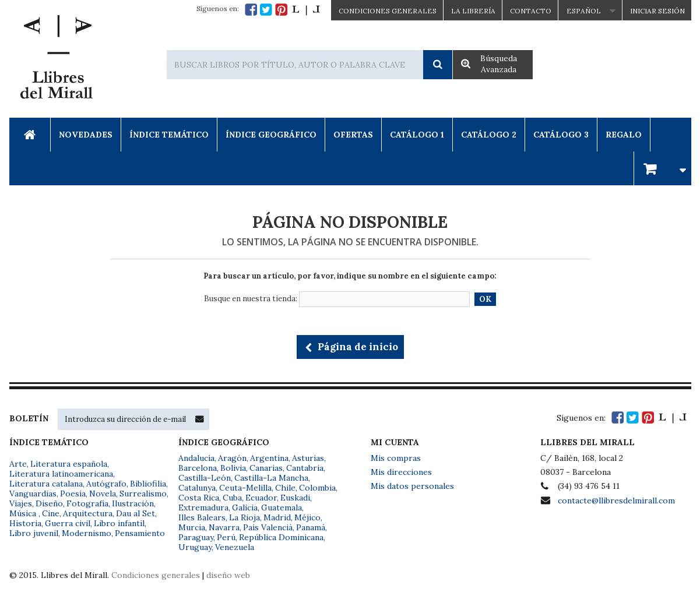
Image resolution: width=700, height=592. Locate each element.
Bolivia (233, 468)
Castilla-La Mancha (271, 478)
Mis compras (396, 458)
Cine (51, 513)
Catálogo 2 (489, 135)
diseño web (228, 575)
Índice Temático (169, 135)
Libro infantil (119, 523)
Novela (103, 494)
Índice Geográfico (271, 135)
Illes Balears (202, 517)
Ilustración (133, 503)
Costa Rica (199, 498)
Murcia (192, 527)
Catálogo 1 (417, 135)
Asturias (308, 458)
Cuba (232, 498)
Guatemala (282, 508)
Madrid (277, 517)
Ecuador (261, 498)
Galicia (245, 508)
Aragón (232, 458)
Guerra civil (68, 523)
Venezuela (235, 547)
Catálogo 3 (561, 135)
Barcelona (198, 468)
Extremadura (203, 508)
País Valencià (268, 527)
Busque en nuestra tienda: (251, 299)
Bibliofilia (148, 484)
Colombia (317, 488)
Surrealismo (143, 494)
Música (24, 513)
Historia (25, 523)
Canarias (266, 468)
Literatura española (69, 464)
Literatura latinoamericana (61, 474)
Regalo (624, 135)
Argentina (269, 458)
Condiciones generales (156, 575)
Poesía (73, 494)
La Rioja (245, 517)
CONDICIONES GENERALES (388, 11)
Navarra (224, 527)
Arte (18, 464)
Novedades (86, 135)
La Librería (473, 11)
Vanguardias (33, 494)
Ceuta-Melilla (245, 488)
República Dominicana (281, 537)
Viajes (21, 503)
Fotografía (87, 503)
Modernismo (87, 533)
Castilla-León (205, 478)
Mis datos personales (412, 486)
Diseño (49, 503)
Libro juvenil (34, 533)
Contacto (531, 11)
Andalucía (196, 458)
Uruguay (195, 547)
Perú (226, 537)
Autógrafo (106, 484)
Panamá (311, 527)
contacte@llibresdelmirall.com (616, 501)
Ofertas (353, 135)
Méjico (307, 517)
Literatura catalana (46, 484)
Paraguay (196, 537)
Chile (285, 488)
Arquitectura (88, 513)
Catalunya (197, 488)
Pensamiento (140, 533)
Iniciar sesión (657, 11)
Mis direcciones (401, 472)
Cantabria (305, 468)
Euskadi (295, 498)
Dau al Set (136, 513)
